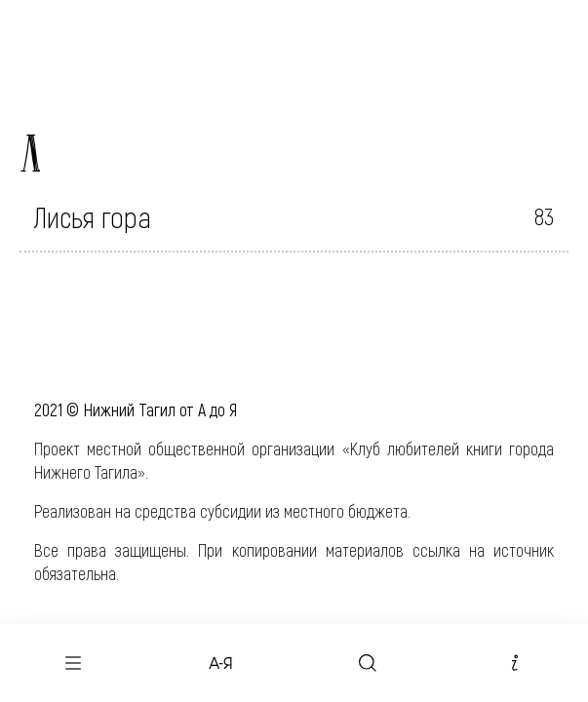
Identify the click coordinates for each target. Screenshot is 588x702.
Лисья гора (93, 216)
